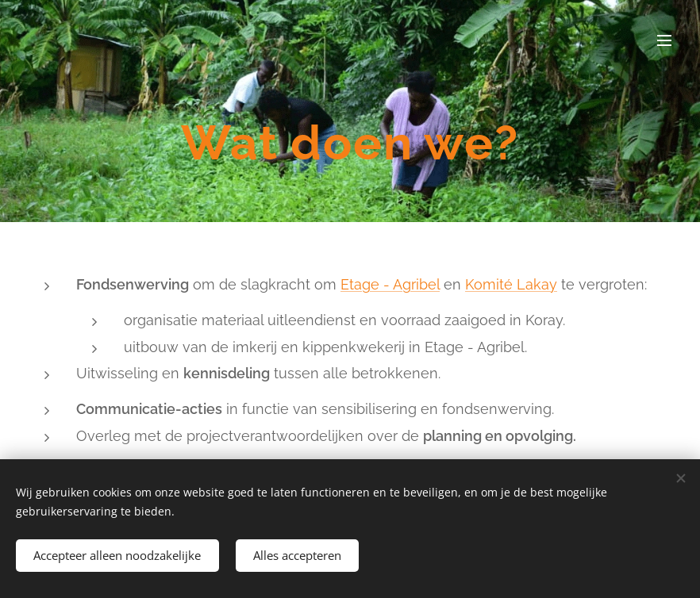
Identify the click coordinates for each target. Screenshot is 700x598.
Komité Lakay (511, 284)
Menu (664, 40)
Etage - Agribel (390, 284)
